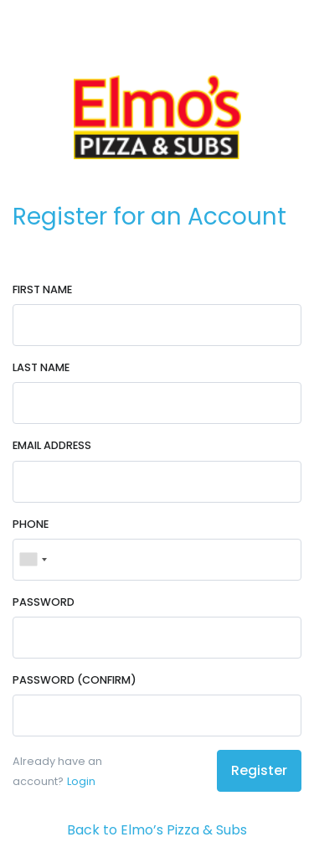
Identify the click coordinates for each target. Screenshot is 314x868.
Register (259, 770)
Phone (31, 524)
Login (81, 781)
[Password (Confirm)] (157, 716)
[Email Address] (157, 482)
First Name (42, 289)
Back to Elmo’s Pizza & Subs (157, 830)
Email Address (52, 445)
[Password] (157, 638)
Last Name (41, 367)
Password (44, 602)
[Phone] (157, 560)
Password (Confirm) (75, 680)
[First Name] (157, 325)
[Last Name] (157, 403)
